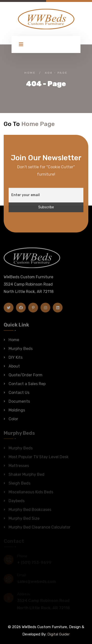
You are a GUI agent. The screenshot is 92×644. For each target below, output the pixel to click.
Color (13, 421)
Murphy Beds (21, 351)
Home (30, 73)
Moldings (17, 412)
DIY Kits (16, 360)
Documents (19, 404)
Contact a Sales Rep (27, 386)
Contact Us (19, 395)
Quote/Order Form (26, 377)
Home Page (38, 124)
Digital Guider (59, 634)
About (14, 369)
